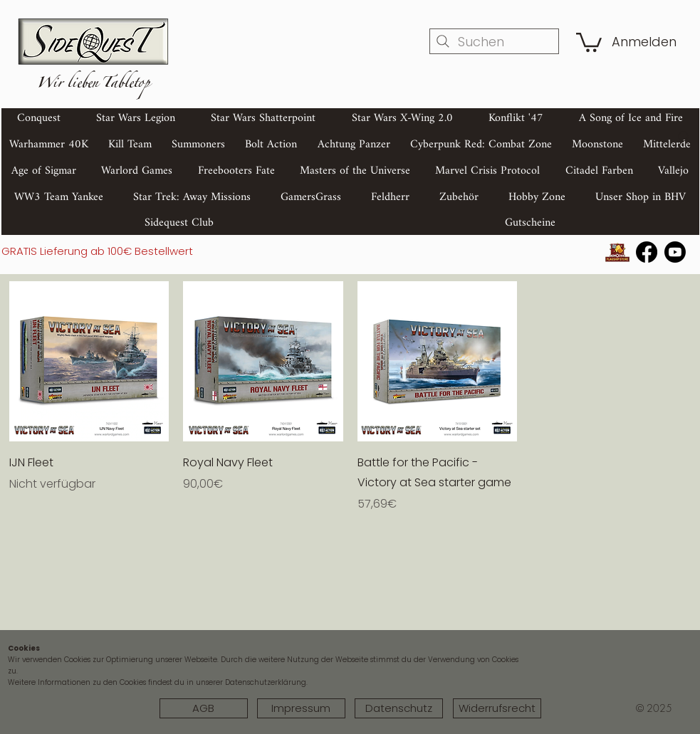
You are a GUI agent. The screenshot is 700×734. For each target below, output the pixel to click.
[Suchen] (494, 41)
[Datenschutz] (399, 708)
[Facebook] (647, 252)
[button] (589, 41)
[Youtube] (675, 252)
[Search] (684, 137)
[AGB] (204, 708)
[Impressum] (301, 708)
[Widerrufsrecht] (497, 708)
